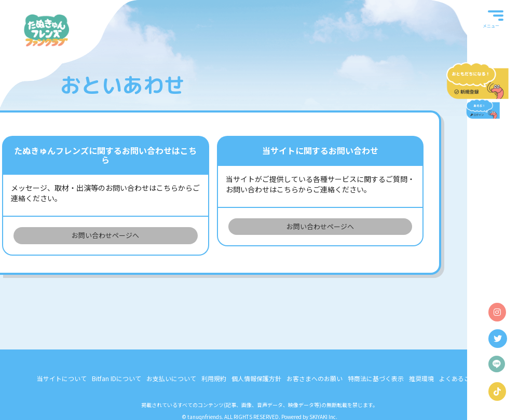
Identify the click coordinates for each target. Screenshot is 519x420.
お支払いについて (171, 378)
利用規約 (214, 378)
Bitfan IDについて (117, 378)
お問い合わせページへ (105, 235)
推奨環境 (421, 378)
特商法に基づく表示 (376, 378)
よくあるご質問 (461, 378)
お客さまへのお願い (315, 378)
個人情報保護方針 (256, 378)
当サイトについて (62, 378)
